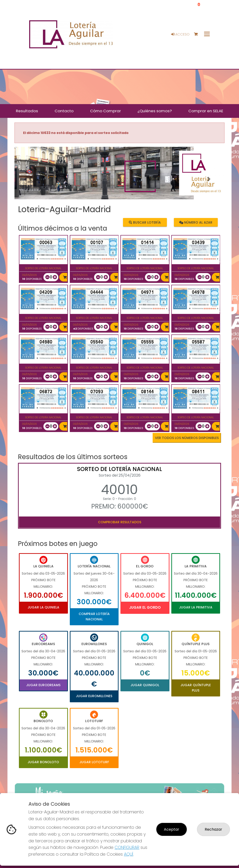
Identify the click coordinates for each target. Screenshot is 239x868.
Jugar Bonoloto (43, 762)
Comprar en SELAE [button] (206, 111)
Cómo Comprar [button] (105, 111)
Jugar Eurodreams (43, 685)
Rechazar (213, 829)
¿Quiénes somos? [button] (155, 111)
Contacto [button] (64, 111)
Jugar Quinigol (145, 685)
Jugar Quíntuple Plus (196, 688)
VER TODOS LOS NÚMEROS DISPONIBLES (187, 438)
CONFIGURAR (127, 847)
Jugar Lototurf (94, 762)
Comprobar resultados (120, 522)
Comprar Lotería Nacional (94, 616)
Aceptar (172, 829)
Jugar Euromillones (94, 696)
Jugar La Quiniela (43, 607)
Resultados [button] (27, 111)
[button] (30, 179)
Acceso (180, 34)
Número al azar (196, 222)
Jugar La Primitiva (196, 607)
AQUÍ (129, 854)
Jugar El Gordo (145, 607)
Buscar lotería (145, 222)
